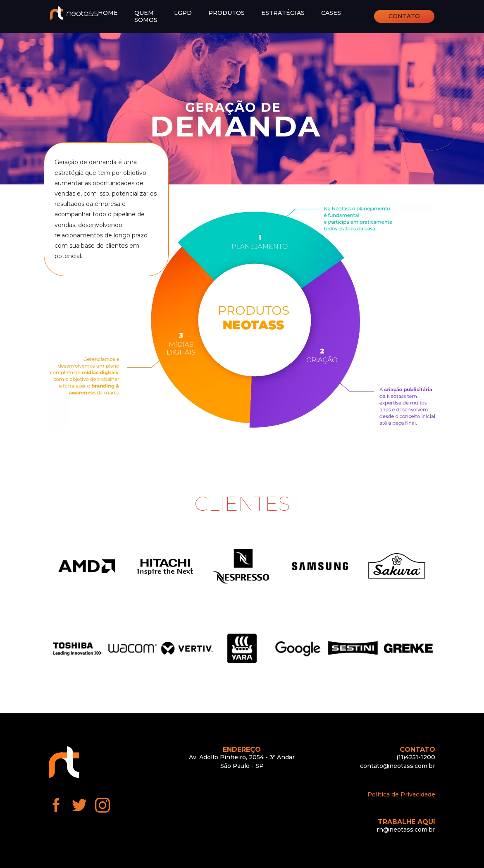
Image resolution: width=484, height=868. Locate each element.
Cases (331, 13)
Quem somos (146, 17)
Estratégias (283, 13)
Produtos (227, 13)
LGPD (183, 13)
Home (108, 13)
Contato (404, 16)
